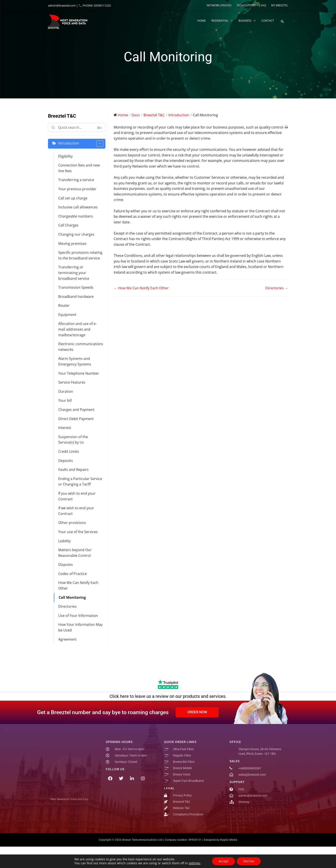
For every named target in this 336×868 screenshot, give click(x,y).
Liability (64, 541)
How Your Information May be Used (80, 627)
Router (64, 305)
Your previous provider (77, 189)
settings (195, 863)
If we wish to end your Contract (76, 511)
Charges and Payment (76, 410)
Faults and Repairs (73, 470)
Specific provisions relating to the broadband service (80, 255)
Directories (67, 606)
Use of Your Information (78, 616)
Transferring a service (76, 180)
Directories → (277, 288)
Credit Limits (69, 451)
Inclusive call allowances (78, 207)
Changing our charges (76, 234)
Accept (224, 861)
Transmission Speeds (76, 287)
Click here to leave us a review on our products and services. (168, 696)
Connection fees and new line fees (79, 168)
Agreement (67, 639)
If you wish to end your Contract (77, 496)
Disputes (66, 564)
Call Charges (68, 225)
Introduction (81, 144)
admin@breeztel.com (62, 5)
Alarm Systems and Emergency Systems (75, 361)
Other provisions (72, 523)
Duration (66, 391)
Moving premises (72, 244)
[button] (282, 22)
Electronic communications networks (81, 347)
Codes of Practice (73, 574)
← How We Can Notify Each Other (141, 288)
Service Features (72, 382)
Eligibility (65, 156)
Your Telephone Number (79, 373)
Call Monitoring (72, 597)
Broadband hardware (76, 297)
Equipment (67, 315)
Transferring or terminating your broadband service (74, 273)
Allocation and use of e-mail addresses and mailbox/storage (77, 329)
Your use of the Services (78, 532)
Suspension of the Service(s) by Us (73, 440)
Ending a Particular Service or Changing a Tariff (80, 482)
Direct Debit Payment (76, 419)
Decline (249, 861)
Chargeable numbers (76, 216)
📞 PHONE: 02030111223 (95, 5)
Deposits (66, 461)
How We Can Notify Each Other (78, 585)
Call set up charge (73, 198)
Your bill (65, 400)
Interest (65, 428)
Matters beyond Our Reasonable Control (75, 553)
